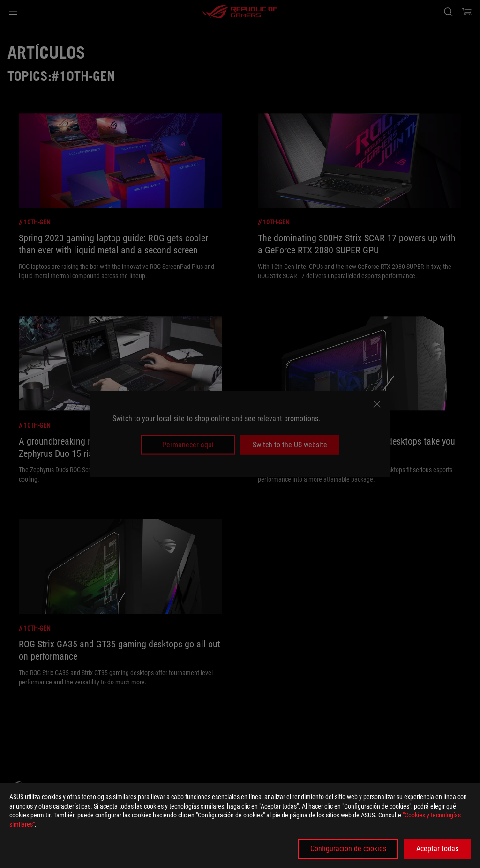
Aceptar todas (437, 849)
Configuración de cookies (348, 849)
